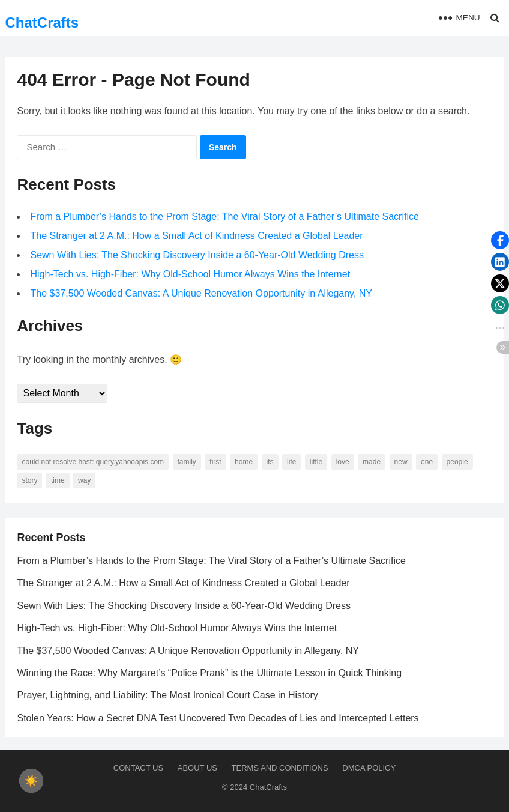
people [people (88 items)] (457, 462)
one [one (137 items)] (427, 462)
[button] (500, 240)
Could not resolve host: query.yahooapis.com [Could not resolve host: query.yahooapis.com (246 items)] (93, 462)
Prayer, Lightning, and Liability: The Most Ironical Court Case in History (167, 695)
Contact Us (138, 768)
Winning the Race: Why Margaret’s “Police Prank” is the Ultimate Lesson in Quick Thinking (209, 673)
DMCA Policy (369, 768)
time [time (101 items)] (58, 480)
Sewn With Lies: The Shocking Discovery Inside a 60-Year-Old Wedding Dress (197, 255)
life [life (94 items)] (291, 462)
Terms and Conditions (280, 768)
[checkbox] (31, 781)
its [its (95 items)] (270, 462)
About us (197, 768)
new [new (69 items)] (401, 462)
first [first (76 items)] (215, 462)
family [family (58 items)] (187, 462)
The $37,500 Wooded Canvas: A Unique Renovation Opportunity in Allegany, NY (201, 293)
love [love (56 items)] (343, 462)
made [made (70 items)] (372, 462)
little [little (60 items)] (316, 462)
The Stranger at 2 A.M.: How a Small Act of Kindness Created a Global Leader (196, 236)
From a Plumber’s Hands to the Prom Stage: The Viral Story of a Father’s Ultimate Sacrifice (224, 217)
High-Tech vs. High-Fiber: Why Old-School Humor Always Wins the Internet (190, 274)
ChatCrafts (42, 23)
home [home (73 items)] (244, 462)
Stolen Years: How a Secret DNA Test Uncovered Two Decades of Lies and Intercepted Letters (218, 718)
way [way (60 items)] (84, 480)
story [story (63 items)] (29, 480)
